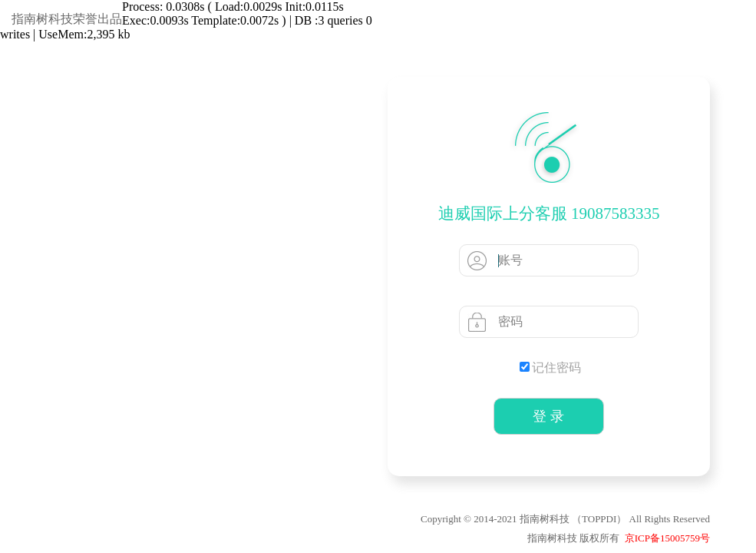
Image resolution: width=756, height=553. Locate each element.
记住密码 (550, 368)
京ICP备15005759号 (667, 538)
